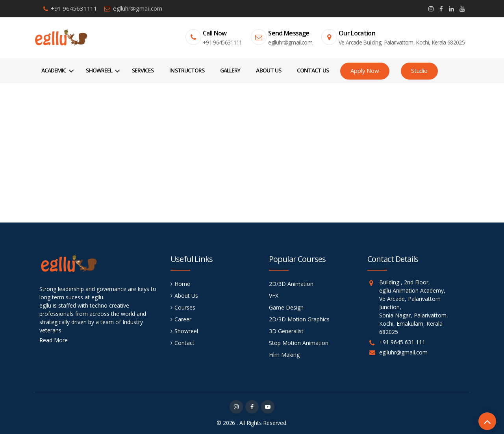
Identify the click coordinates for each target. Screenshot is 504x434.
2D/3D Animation (291, 284)
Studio (419, 70)
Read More (54, 340)
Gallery (230, 70)
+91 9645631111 (74, 8)
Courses (185, 307)
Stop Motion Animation (299, 343)
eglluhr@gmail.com (138, 8)
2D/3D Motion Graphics (299, 319)
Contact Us (313, 70)
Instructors (187, 70)
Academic (54, 70)
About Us (268, 70)
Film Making (284, 355)
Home (252, 147)
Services (143, 70)
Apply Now (365, 70)
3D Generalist (286, 331)
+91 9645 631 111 (402, 342)
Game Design (286, 307)
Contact (184, 343)
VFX (274, 296)
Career (183, 319)
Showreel (99, 70)
